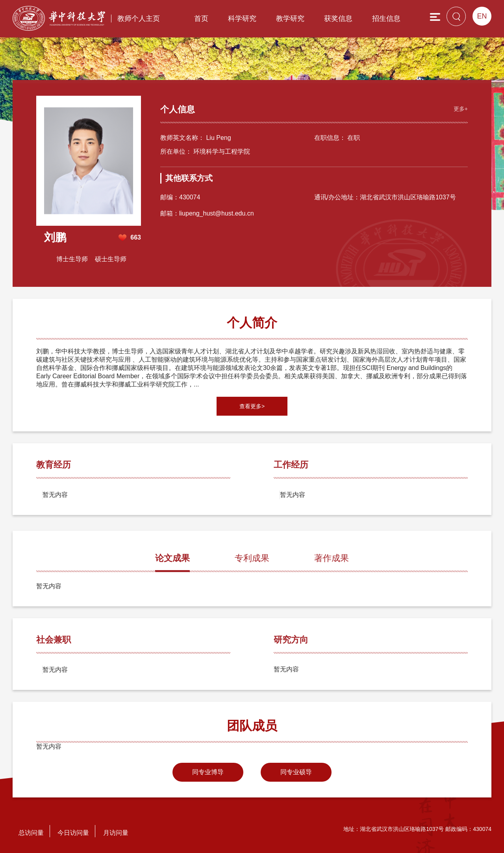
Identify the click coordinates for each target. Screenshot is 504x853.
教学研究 (290, 19)
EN (482, 16)
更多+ (461, 109)
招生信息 (386, 19)
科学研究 (242, 19)
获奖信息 (338, 19)
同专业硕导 (296, 772)
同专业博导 (208, 772)
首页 (201, 19)
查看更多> (252, 406)
